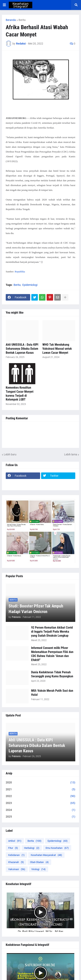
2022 (40, 796)
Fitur (13, 848)
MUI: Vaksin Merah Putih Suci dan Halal (52, 693)
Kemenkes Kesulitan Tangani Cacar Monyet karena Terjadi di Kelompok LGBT (20, 394)
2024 (40, 810)
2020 (40, 783)
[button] (4, 5)
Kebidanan (16, 855)
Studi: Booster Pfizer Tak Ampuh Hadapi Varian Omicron (36, 609)
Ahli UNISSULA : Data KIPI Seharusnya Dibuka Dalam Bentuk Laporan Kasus (22, 349)
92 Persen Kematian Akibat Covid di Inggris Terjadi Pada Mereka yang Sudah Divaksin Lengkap (52, 632)
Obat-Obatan (39, 862)
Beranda (11, 20)
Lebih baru (10, 454)
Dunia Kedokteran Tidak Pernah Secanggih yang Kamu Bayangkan (52, 674)
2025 (40, 817)
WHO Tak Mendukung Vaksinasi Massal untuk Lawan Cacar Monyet (57, 349)
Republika (20, 272)
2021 (40, 790)
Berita (22, 20)
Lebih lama (71, 454)
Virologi (38, 869)
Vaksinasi (17, 869)
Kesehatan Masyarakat (46, 855)
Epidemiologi (30, 285)
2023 (40, 803)
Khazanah (16, 862)
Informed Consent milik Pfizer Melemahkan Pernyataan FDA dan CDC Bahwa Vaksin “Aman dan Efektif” (52, 654)
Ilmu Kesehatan (57, 848)
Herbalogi (32, 848)
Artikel (15, 841)
